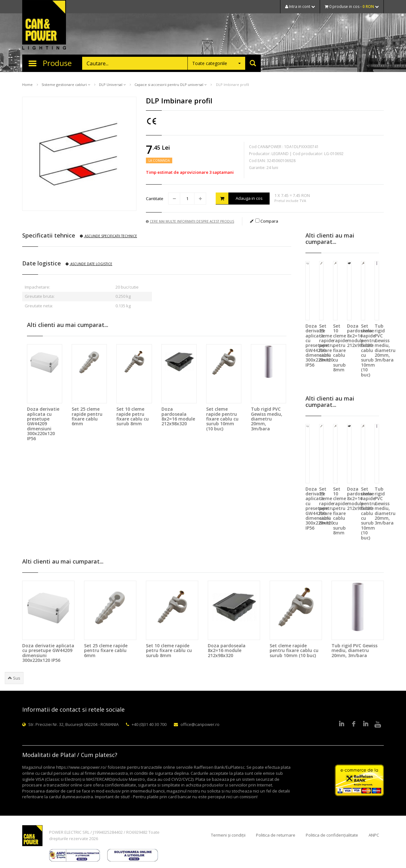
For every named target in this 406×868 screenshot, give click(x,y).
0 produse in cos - (352, 7)
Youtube (378, 724)
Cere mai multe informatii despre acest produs (190, 221)
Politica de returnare (276, 835)
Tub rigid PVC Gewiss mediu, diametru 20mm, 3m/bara (267, 419)
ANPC (374, 835)
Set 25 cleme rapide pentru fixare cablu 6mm (87, 416)
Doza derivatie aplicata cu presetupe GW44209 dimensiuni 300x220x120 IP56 (43, 424)
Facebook (354, 724)
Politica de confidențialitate (332, 835)
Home (27, 85)
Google (366, 724)
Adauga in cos (239, 198)
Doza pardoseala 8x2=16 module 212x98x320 (178, 416)
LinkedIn (342, 724)
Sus (14, 678)
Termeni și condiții (228, 835)
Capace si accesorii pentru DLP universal (170, 85)
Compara (267, 221)
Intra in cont (300, 7)
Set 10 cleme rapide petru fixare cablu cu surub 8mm (133, 416)
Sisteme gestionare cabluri (66, 85)
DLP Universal (112, 85)
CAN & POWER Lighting (44, 25)
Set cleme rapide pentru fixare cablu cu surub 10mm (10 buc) (222, 419)
